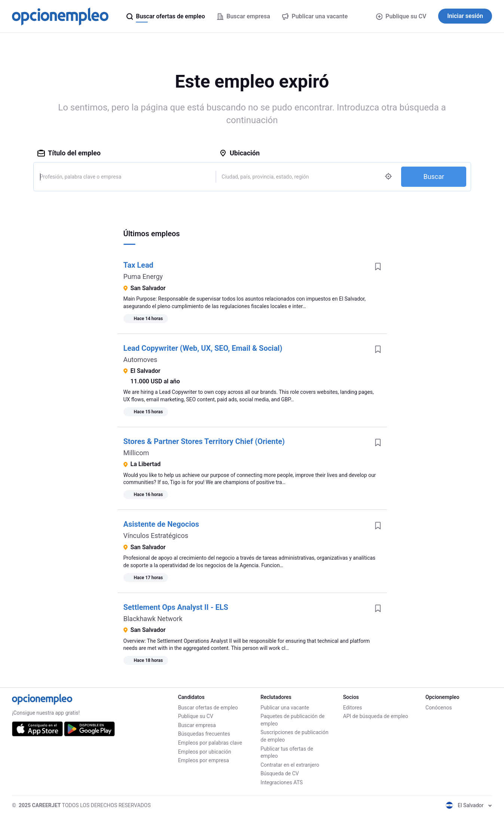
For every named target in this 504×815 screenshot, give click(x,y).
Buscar (434, 177)
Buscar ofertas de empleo (208, 708)
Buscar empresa (197, 725)
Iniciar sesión (465, 16)
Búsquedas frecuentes (204, 734)
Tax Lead (138, 265)
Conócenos (439, 708)
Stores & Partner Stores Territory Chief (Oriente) (204, 441)
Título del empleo (69, 153)
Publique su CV (401, 16)
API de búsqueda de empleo (376, 716)
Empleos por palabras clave (210, 743)
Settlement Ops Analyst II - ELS (176, 607)
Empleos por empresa (204, 760)
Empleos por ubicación (205, 752)
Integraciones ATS (282, 782)
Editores (353, 708)
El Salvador (469, 805)
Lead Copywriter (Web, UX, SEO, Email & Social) (203, 348)
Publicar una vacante (285, 708)
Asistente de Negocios (161, 524)
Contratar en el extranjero (290, 765)
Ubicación (239, 153)
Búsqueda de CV (280, 773)
